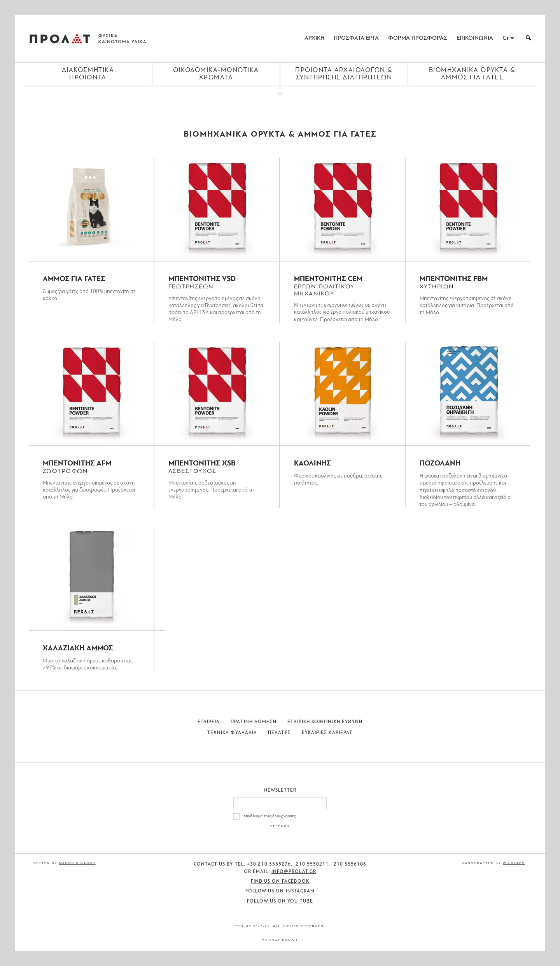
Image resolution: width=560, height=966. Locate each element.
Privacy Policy (280, 940)
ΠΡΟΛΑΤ (60, 39)
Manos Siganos (77, 863)
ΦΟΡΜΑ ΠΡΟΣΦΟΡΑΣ (418, 38)
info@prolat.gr (294, 872)
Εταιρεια (209, 722)
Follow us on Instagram (280, 891)
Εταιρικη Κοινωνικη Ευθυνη (325, 722)
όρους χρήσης (284, 816)
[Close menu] (280, 100)
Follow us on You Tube (280, 901)
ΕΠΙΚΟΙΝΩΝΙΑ (475, 38)
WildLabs (514, 863)
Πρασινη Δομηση (254, 722)
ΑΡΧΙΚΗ (314, 38)
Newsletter (280, 790)
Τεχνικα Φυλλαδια (232, 733)
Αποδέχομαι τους (269, 816)
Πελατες (279, 733)
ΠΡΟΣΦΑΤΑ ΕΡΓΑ (356, 38)
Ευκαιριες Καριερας (327, 733)
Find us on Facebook (280, 882)
